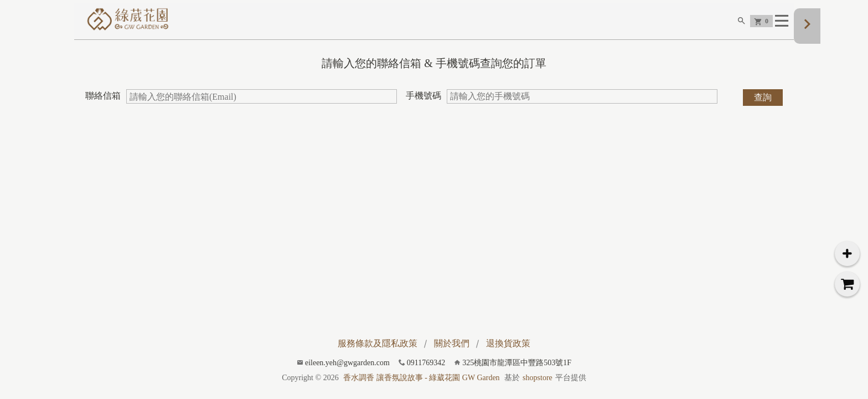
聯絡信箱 (103, 111)
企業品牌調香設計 (503, 41)
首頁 (447, 41)
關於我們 (452, 343)
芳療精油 (646, 41)
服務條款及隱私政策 (378, 343)
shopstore (538, 378)
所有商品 (700, 41)
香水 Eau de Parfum (582, 41)
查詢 (763, 112)
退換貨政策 (508, 343)
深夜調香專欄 (762, 41)
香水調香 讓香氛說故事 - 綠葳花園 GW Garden (421, 378)
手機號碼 (423, 111)
